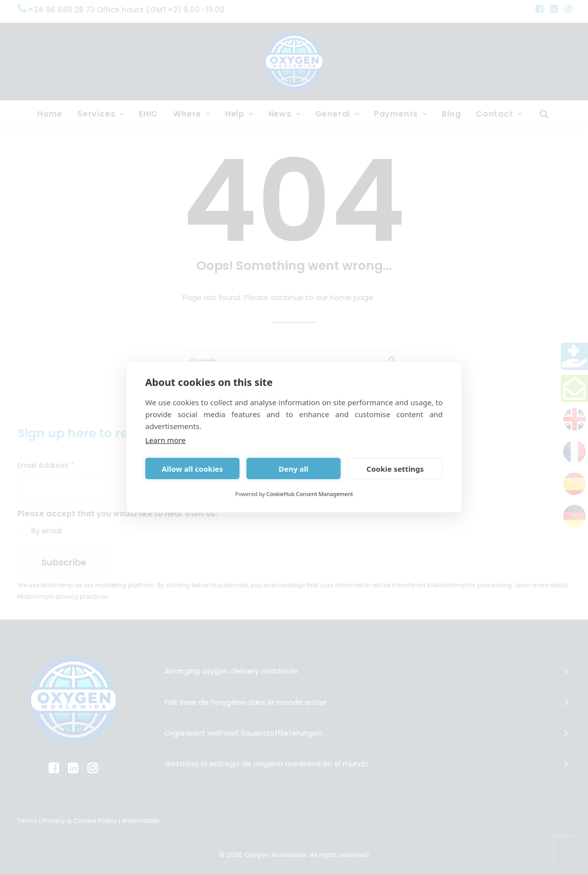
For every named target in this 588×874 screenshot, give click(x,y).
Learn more (166, 440)
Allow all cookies (192, 469)
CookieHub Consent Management (310, 494)
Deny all (294, 469)
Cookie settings (395, 469)
